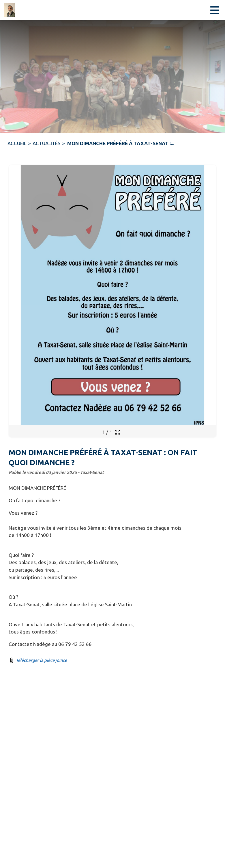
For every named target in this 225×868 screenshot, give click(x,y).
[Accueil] (12, 10)
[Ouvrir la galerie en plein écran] (118, 432)
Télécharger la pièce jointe (41, 660)
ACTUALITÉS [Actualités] (46, 143)
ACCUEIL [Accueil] (17, 143)
